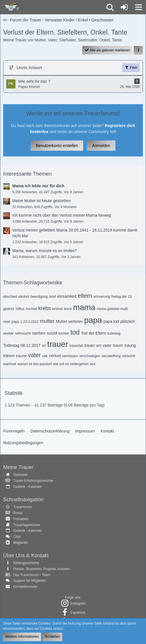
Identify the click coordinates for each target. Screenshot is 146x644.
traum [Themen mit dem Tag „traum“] (118, 345)
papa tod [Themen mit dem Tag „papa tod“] (111, 321)
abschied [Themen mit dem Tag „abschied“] (10, 297)
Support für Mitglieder (30, 581)
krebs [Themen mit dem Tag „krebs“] (45, 308)
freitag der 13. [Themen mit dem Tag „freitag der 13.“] (122, 297)
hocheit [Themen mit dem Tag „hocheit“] (31, 309)
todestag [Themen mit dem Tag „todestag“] (114, 333)
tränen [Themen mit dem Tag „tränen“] (9, 356)
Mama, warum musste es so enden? (45, 251)
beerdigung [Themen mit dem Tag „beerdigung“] (39, 297)
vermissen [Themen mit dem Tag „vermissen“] (70, 356)
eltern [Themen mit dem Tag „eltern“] (85, 296)
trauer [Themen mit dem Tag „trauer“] (58, 344)
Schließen (52, 637)
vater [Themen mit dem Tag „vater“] (34, 355)
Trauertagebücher (27, 525)
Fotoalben (21, 519)
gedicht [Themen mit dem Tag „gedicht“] (9, 309)
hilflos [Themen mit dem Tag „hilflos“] (20, 309)
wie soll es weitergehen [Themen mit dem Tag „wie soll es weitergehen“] (71, 364)
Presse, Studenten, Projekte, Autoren (41, 569)
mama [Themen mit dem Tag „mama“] (84, 307)
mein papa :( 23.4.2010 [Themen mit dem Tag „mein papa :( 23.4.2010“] (21, 322)
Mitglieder (21, 543)
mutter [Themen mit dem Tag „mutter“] (47, 321)
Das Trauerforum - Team (32, 575)
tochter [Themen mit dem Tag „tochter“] (64, 333)
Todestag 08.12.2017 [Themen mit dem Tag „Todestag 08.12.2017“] (22, 345)
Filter (131, 67)
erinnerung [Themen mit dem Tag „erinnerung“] (102, 297)
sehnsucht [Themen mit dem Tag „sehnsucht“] (23, 333)
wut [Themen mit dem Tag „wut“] (93, 364)
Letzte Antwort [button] (29, 68)
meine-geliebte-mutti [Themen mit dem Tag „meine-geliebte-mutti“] (112, 309)
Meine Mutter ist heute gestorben (42, 201)
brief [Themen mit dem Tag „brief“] (52, 297)
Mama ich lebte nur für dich (38, 186)
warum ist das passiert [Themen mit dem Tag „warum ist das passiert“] (34, 364)
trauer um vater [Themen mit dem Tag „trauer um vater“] (98, 345)
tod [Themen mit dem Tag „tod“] (75, 332)
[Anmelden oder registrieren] (124, 7)
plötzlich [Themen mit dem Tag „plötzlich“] (128, 321)
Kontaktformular (25, 587)
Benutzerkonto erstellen (57, 146)
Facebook (78, 613)
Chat (17, 537)
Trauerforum (23, 507)
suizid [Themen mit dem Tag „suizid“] (52, 333)
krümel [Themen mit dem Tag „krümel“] (57, 309)
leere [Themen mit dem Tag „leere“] (68, 309)
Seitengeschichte (26, 563)
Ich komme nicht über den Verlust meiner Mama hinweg (62, 215)
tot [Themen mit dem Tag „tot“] (44, 346)
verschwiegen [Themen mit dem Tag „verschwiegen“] (90, 356)
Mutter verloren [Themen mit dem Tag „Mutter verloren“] (69, 321)
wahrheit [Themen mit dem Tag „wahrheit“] (10, 364)
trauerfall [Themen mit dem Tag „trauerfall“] (76, 346)
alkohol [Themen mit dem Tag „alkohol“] (24, 297)
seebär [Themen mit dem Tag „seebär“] (8, 333)
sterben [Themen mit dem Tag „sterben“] (39, 333)
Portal (18, 513)
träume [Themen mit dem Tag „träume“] (21, 356)
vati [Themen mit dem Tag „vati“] (45, 356)
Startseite (20, 475)
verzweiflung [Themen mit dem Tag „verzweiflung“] (111, 356)
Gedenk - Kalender (28, 487)
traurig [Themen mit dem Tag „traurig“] (130, 345)
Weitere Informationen (22, 637)
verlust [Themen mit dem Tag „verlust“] (55, 356)
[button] (139, 7)
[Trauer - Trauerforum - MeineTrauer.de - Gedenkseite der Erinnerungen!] (11, 7)
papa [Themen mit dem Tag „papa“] (93, 320)
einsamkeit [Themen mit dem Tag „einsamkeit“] (67, 296)
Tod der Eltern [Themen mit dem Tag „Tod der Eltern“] (94, 333)
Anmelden (101, 146)
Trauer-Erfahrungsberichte (33, 481)
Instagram (78, 603)
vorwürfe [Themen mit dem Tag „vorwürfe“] (129, 356)
